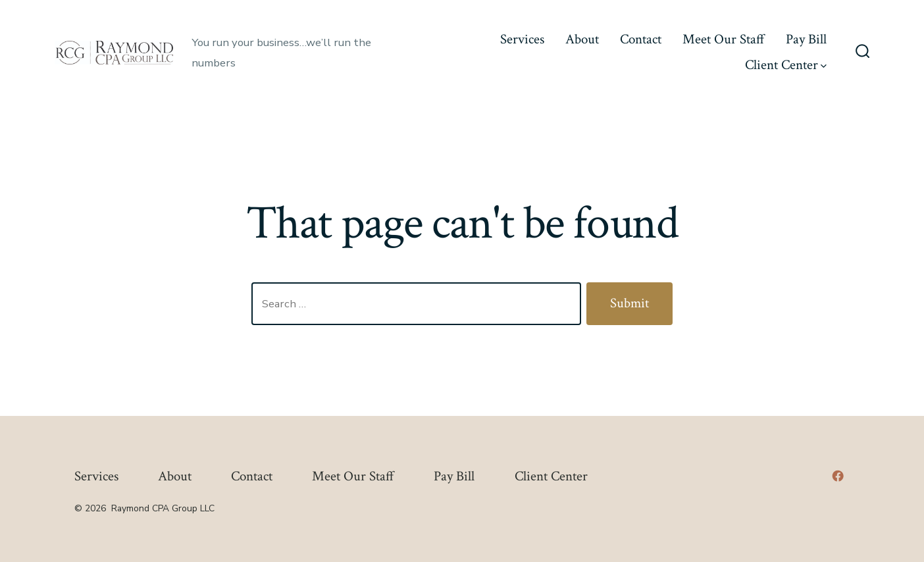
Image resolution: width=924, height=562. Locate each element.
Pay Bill (806, 39)
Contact (641, 39)
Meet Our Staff (724, 39)
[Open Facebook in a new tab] (838, 476)
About (582, 39)
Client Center (786, 65)
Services (522, 39)
